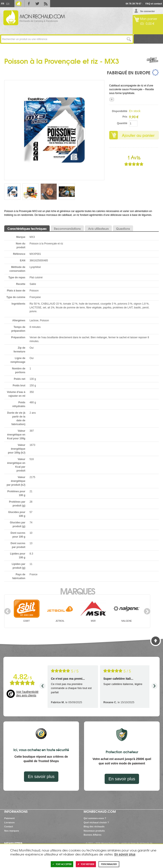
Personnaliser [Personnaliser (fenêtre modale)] (109, 864)
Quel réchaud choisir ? (96, 822)
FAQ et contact (154, 4)
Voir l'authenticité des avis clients (27, 694)
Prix (125, 117)
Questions (123, 229)
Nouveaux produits (94, 831)
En (8, 4)
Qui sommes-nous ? (95, 818)
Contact (9, 826)
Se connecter (147, 11)
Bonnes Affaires (93, 835)
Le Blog (19, 4)
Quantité (122, 123)
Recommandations (67, 229)
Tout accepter (62, 864)
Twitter (37, 4)
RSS (46, 4)
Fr (3, 4)
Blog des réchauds (94, 826)
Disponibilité (120, 111)
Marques (77, 591)
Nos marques (12, 831)
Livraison (9, 822)
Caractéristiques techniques (27, 229)
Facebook (29, 4)
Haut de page (156, 641)
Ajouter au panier (138, 135)
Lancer (129, 39)
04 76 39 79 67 (133, 4)
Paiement (9, 818)
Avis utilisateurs (98, 229)
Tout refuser (86, 864)
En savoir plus (41, 776)
